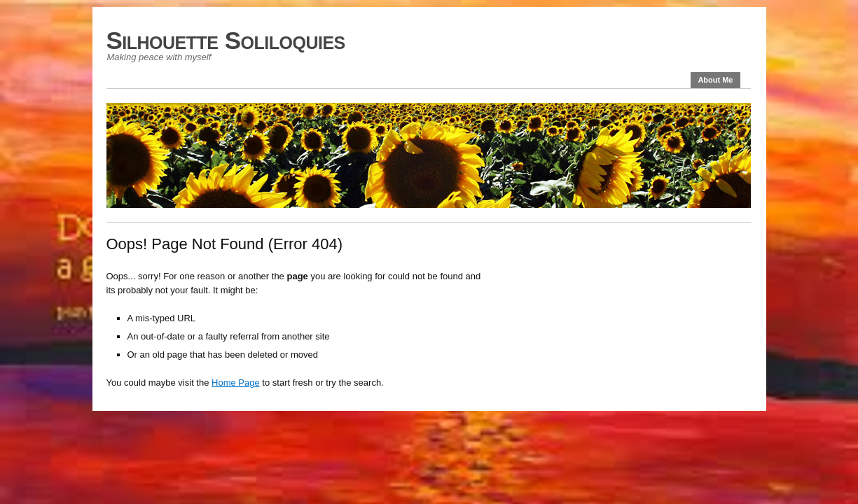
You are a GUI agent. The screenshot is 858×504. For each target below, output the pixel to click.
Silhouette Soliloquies (226, 40)
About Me (715, 80)
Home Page (236, 383)
